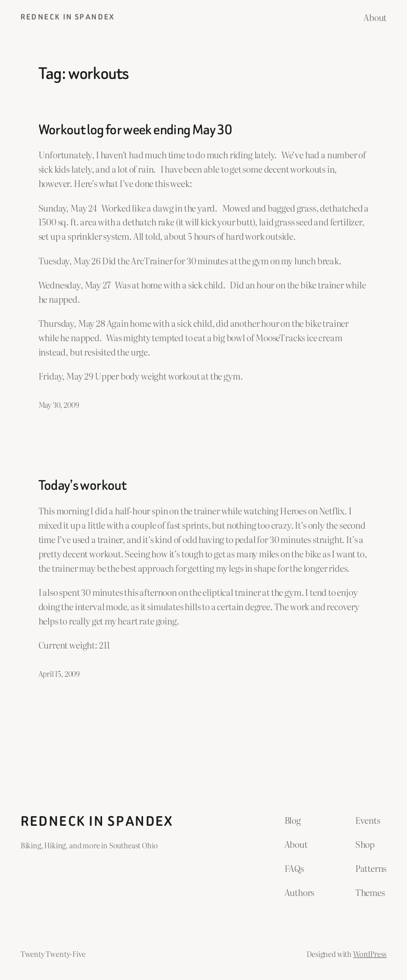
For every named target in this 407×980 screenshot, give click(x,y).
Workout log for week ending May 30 (135, 130)
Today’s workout (83, 485)
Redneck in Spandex (68, 17)
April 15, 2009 (59, 673)
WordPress (370, 954)
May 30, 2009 (59, 404)
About (375, 17)
